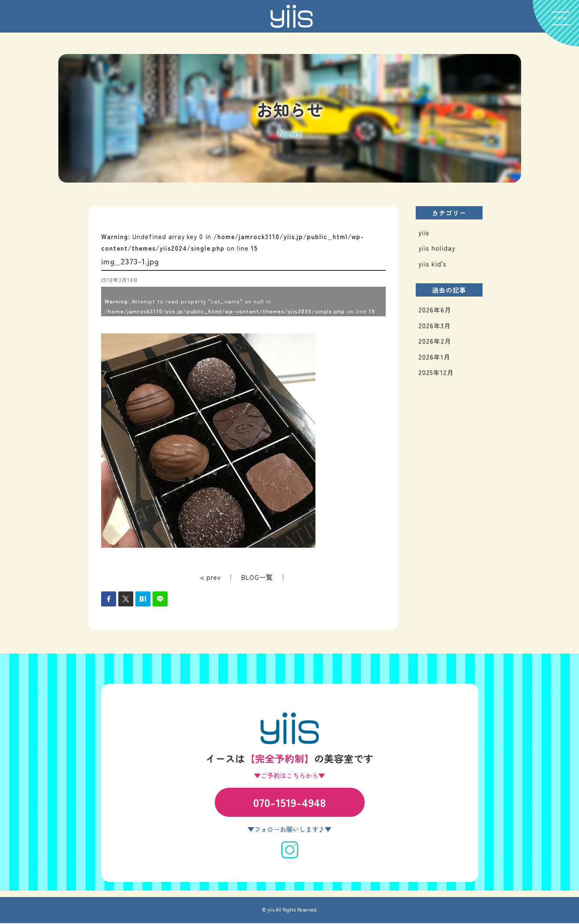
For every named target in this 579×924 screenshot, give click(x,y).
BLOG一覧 (257, 578)
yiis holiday (437, 249)
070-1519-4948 (289, 803)
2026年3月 (435, 326)
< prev (210, 578)
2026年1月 (434, 358)
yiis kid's (432, 265)
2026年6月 (435, 310)
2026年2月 (435, 342)
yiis (424, 233)
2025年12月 (436, 373)
